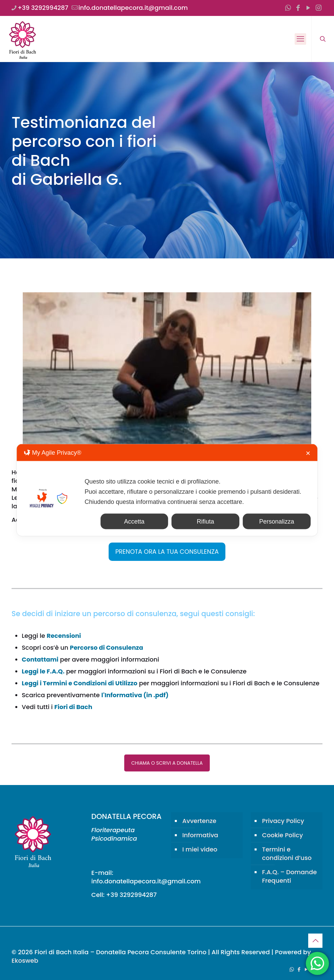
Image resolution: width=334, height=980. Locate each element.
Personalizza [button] (276, 522)
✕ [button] (308, 453)
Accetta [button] (134, 522)
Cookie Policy (282, 835)
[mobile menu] (300, 39)
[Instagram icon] (318, 8)
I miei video (200, 849)
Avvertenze (199, 821)
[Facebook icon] (298, 8)
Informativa (200, 835)
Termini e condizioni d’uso (287, 854)
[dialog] (167, 490)
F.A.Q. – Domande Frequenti (289, 876)
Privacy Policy (283, 821)
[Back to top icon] (315, 941)
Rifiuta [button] (206, 522)
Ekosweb (25, 961)
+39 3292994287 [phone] (43, 8)
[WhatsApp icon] (288, 8)
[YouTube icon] (308, 8)
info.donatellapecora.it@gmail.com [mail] (133, 8)
